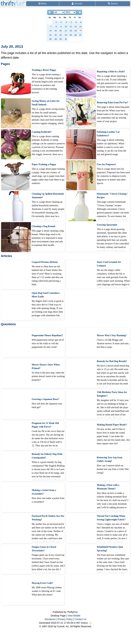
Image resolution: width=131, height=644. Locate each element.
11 (71, 27)
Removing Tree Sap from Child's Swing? (110, 459)
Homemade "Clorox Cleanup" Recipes (112, 196)
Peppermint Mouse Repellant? (47, 335)
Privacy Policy (65, 619)
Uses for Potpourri (106, 164)
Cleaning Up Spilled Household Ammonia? (48, 196)
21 (50, 35)
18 (71, 31)
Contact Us (80, 619)
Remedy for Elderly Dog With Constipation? (47, 456)
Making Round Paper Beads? (112, 425)
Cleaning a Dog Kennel (43, 226)
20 (80, 31)
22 (56, 35)
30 (61, 39)
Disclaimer (50, 619)
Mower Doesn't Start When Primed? (46, 366)
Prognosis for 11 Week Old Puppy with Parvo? (45, 425)
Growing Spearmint (107, 225)
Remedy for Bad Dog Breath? (112, 361)
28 (50, 39)
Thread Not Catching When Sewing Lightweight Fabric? (111, 518)
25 (71, 35)
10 (66, 27)
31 (66, 39)
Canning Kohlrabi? (42, 132)
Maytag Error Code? (42, 583)
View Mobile (74, 616)
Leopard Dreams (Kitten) (45, 262)
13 (80, 27)
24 (66, 35)
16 (61, 31)
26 (76, 35)
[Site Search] (113, 4)
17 (66, 31)
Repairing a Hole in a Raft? (111, 72)
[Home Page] (13, 2)
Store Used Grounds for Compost (109, 264)
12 (76, 27)
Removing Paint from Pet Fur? (113, 103)
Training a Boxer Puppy (44, 70)
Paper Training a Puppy (44, 164)
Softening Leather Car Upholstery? (108, 134)
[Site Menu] (43, 4)
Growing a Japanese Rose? (45, 399)
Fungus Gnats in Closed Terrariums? (44, 549)
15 (56, 31)
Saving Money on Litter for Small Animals (46, 103)
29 (56, 39)
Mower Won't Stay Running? (112, 335)
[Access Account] (77, 4)
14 (50, 31)
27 (80, 35)
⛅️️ (91, 623)
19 (76, 31)
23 (61, 35)
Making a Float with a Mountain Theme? (108, 487)
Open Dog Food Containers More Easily (46, 295)
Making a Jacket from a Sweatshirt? (44, 492)
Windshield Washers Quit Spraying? (110, 549)
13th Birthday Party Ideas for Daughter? (112, 394)
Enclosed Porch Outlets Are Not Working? (48, 518)
